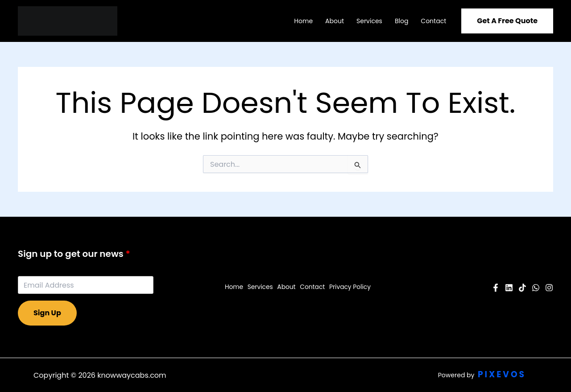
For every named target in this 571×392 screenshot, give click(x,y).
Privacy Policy (349, 287)
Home (303, 21)
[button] (507, 21)
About (335, 21)
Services (369, 21)
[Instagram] (549, 288)
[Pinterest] (522, 288)
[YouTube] (509, 288)
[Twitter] (536, 288)
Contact (433, 21)
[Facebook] (496, 288)
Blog (401, 21)
